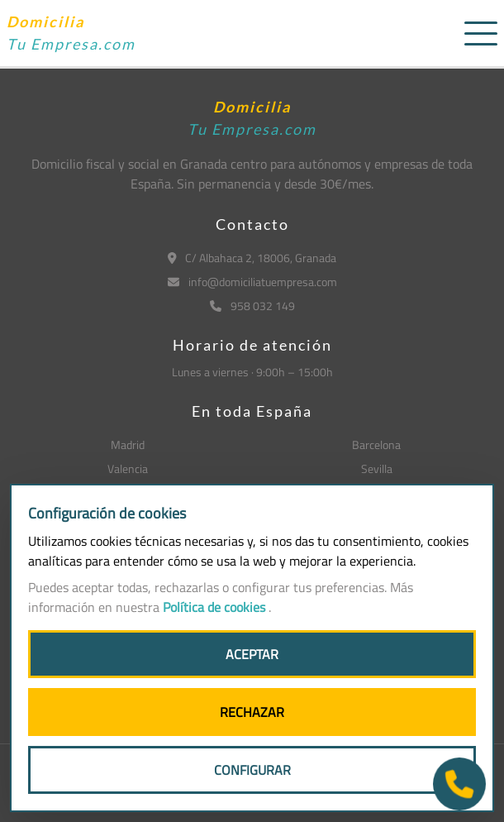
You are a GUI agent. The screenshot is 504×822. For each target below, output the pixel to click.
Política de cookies (216, 607)
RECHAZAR (252, 712)
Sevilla (377, 468)
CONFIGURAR (252, 770)
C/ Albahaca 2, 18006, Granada (252, 258)
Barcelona (376, 444)
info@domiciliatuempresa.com (252, 282)
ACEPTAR (252, 654)
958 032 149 (252, 306)
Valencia (128, 468)
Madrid (128, 444)
